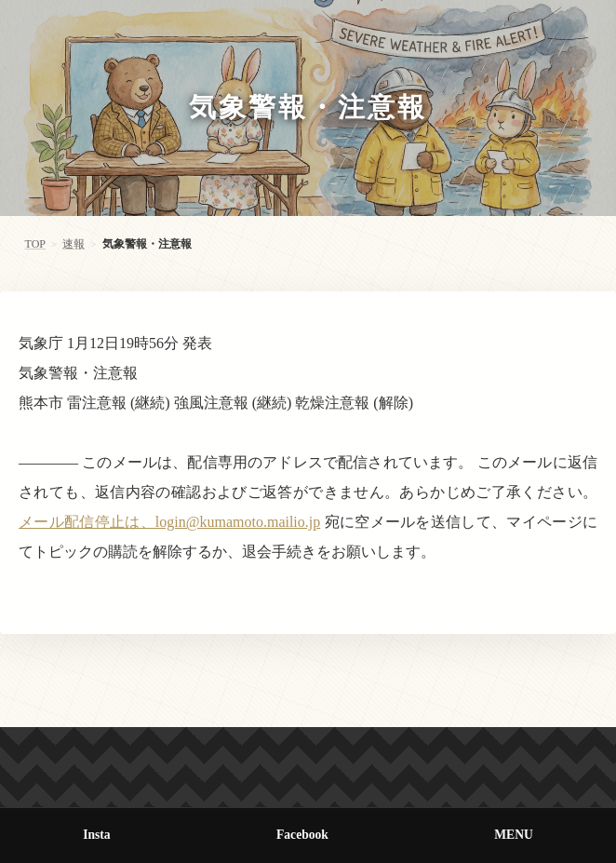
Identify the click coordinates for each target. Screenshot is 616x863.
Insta (96, 835)
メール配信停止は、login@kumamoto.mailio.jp (169, 522)
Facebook (302, 835)
